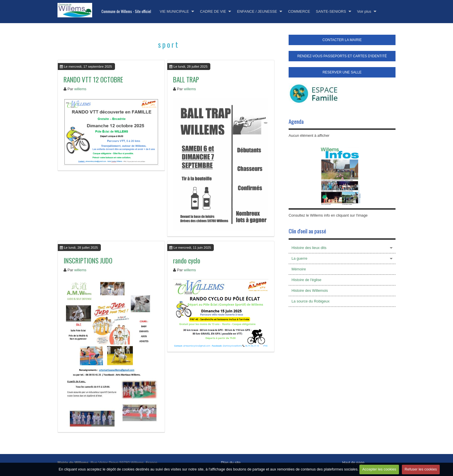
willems (80, 89)
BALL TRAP (186, 80)
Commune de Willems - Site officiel (126, 11)
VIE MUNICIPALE (174, 11)
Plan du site (231, 463)
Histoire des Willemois (310, 290)
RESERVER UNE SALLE (342, 72)
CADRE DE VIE (213, 11)
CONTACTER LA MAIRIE (342, 40)
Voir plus (364, 11)
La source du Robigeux (311, 301)
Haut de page (353, 463)
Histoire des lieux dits (309, 248)
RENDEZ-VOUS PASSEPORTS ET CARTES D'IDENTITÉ (342, 56)
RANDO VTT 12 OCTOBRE (93, 80)
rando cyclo (187, 261)
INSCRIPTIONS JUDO (88, 261)
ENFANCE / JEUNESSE (257, 11)
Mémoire (299, 269)
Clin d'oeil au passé (307, 231)
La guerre (299, 258)
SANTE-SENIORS (331, 11)
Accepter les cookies (379, 469)
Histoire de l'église (306, 280)
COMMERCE (299, 11)
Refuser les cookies (421, 469)
